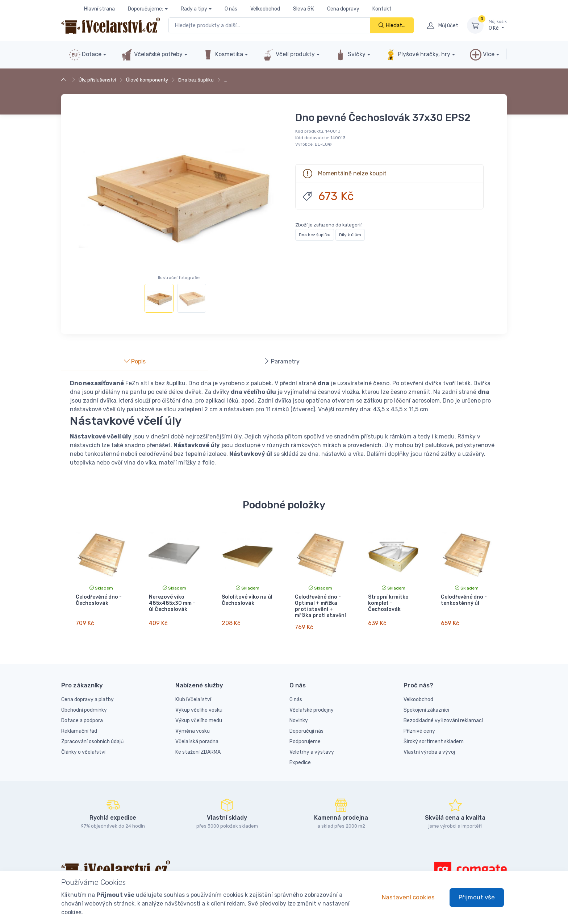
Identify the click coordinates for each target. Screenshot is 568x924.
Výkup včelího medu (199, 714)
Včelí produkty (289, 55)
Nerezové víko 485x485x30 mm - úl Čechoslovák (172, 603)
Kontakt (382, 9)
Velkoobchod (265, 9)
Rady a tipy (194, 9)
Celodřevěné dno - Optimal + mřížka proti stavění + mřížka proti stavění (320, 606)
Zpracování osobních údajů (92, 735)
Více (482, 55)
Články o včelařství (83, 746)
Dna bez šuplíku (196, 80)
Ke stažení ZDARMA (198, 746)
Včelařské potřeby (152, 55)
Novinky (299, 714)
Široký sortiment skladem (434, 735)
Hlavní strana (99, 9)
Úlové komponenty (147, 80)
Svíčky (350, 55)
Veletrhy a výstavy (312, 746)
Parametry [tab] (282, 361)
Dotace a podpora (82, 714)
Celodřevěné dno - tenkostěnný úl (464, 600)
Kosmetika (223, 55)
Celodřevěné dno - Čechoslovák (99, 600)
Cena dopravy (343, 9)
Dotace (85, 55)
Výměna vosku (193, 725)
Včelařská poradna (197, 735)
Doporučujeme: (145, 9)
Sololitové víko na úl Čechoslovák (247, 600)
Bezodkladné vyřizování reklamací (443, 714)
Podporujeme (305, 735)
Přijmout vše (477, 897)
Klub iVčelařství (193, 693)
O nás (231, 9)
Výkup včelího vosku (199, 704)
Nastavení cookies (408, 897)
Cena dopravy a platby (87, 693)
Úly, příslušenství (97, 80)
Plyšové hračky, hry (418, 55)
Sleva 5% (304, 9)
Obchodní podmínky (84, 704)
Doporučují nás (306, 725)
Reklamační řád (79, 725)
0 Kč (498, 25)
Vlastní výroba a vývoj (429, 746)
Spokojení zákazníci (426, 704)
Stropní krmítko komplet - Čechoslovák (388, 603)
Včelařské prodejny (312, 704)
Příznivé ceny (419, 725)
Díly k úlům (350, 235)
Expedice (300, 756)
